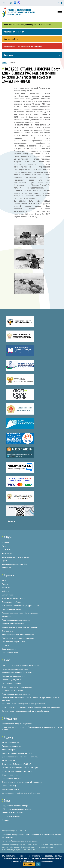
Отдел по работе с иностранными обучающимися (22, 782)
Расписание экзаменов (11, 746)
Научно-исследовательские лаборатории (19, 672)
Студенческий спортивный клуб (15, 806)
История (5, 543)
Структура (9, 575)
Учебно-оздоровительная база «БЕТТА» (18, 635)
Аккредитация (8, 553)
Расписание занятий (10, 742)
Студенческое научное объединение (17, 687)
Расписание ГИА (9, 760)
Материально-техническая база (15, 564)
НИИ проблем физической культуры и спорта (20, 606)
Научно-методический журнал (14, 624)
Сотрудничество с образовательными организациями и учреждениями (31, 707)
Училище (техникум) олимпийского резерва (20, 613)
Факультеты (7, 588)
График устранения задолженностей (17, 753)
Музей (4, 561)
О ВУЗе (8, 537)
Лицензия (6, 550)
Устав (4, 546)
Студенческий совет (10, 653)
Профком (6, 645)
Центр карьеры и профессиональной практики (21, 793)
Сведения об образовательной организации (23, 46)
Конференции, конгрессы (12, 691)
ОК (38, 864)
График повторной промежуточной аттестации (21, 757)
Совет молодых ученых (11, 680)
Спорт (7, 800)
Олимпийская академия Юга (13, 642)
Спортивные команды (11, 816)
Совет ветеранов (9, 649)
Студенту (9, 737)
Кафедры (6, 591)
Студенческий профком (11, 779)
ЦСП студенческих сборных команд (16, 809)
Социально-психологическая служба (17, 771)
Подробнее (29, 864)
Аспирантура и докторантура (14, 598)
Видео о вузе (7, 568)
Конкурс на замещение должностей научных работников (25, 711)
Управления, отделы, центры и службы (18, 638)
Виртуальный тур (11, 39)
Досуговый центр (9, 786)
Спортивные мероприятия (13, 813)
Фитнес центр (7, 631)
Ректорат (5, 584)
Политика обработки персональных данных (20, 841)
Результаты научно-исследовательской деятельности (24, 704)
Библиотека (7, 616)
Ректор (5, 580)
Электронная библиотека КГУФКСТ (16, 764)
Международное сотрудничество (15, 557)
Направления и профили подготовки (17, 724)
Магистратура (7, 595)
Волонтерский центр (10, 789)
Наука (7, 660)
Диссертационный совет (12, 602)
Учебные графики (9, 750)
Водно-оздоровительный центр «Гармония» (20, 627)
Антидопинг (7, 820)
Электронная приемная (14, 32)
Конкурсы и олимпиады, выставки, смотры (20, 768)
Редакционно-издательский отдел (16, 620)
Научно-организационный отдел (15, 669)
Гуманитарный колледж (12, 609)
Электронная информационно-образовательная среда (27, 25)
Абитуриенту (10, 718)
